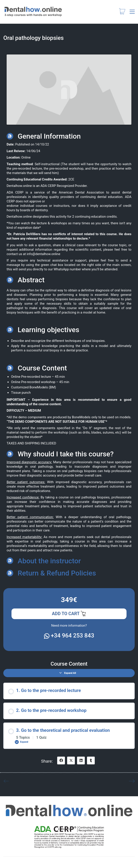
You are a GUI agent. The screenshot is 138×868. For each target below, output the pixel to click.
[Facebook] (61, 760)
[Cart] (122, 12)
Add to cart (69, 614)
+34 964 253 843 (69, 635)
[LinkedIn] (81, 760)
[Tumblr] (91, 760)
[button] (132, 12)
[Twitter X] (71, 760)
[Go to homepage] (33, 12)
